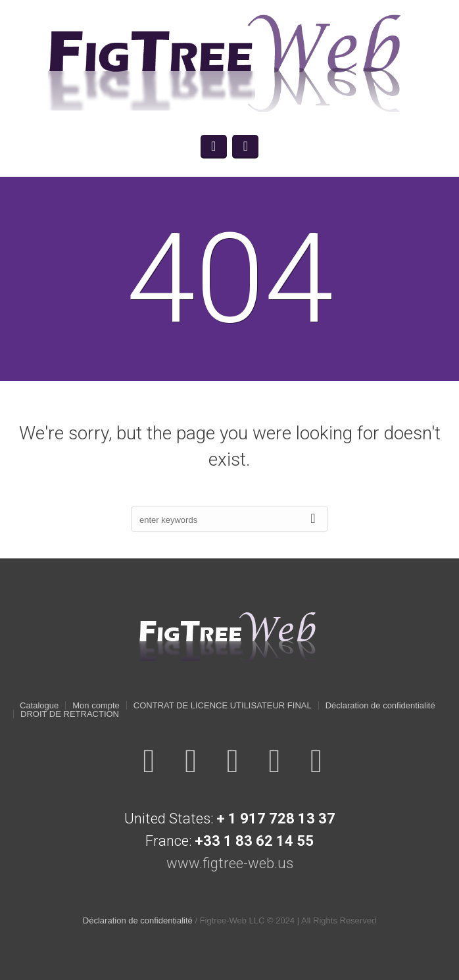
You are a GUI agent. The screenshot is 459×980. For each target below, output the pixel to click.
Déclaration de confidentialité (380, 705)
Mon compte (96, 705)
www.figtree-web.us (230, 863)
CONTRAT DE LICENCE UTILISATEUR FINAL (223, 705)
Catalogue (39, 705)
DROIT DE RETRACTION (70, 714)
